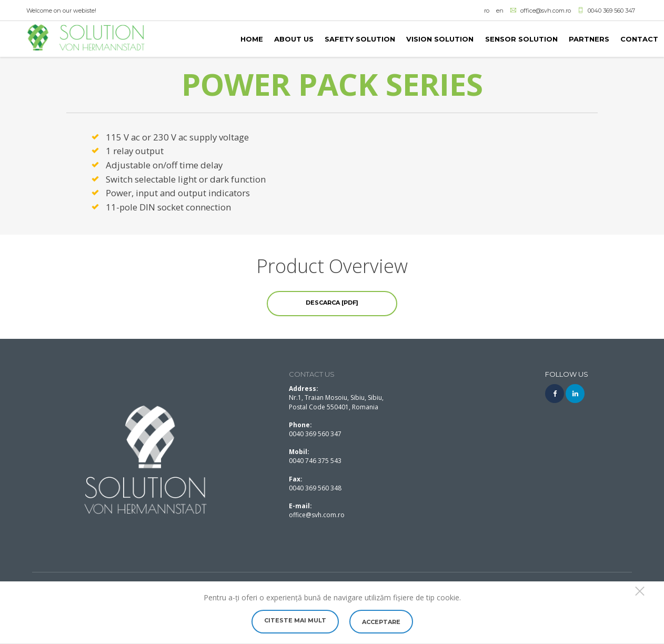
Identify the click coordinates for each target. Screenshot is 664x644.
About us (294, 39)
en (500, 11)
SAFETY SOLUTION (360, 39)
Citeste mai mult (295, 620)
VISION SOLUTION (440, 39)
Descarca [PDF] (332, 303)
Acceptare (381, 622)
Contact (639, 39)
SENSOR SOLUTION (521, 39)
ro (487, 11)
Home (252, 39)
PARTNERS (589, 39)
